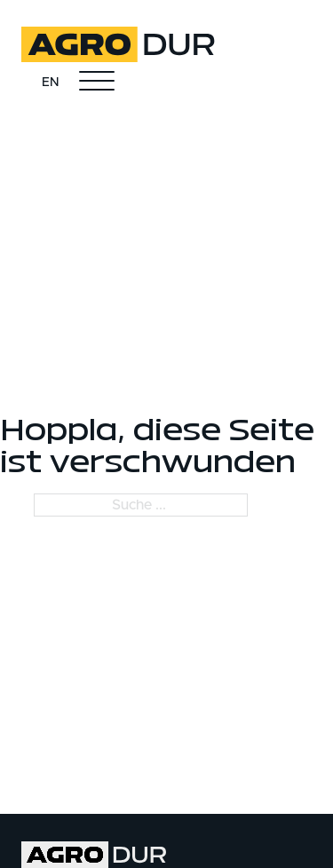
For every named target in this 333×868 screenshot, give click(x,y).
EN (50, 83)
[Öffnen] (97, 82)
